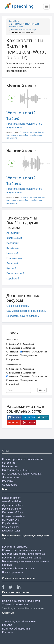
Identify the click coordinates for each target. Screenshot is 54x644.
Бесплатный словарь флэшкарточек (24, 554)
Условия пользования (15, 604)
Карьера (7, 625)
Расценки (8, 481)
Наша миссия (10, 466)
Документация (11, 477)
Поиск (42, 390)
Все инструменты (12, 572)
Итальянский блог (13, 512)
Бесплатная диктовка (15, 547)
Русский (11, 268)
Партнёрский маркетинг (16, 629)
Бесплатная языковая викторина (21, 558)
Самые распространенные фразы (26, 311)
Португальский (15, 273)
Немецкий (12, 253)
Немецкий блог (11, 520)
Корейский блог (11, 523)
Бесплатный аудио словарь (24, 30)
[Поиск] (18, 390)
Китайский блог (11, 531)
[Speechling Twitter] (12, 588)
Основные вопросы (18, 306)
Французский (14, 238)
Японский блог (11, 527)
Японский (12, 263)
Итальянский (14, 258)
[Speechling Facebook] (5, 588)
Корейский (13, 279)
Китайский (13, 248)
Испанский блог (11, 498)
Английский (13, 233)
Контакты (8, 632)
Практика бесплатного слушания (22, 550)
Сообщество (10, 485)
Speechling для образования (19, 621)
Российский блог (12, 509)
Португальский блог (14, 516)
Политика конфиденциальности (21, 601)
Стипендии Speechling (16, 470)
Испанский (13, 243)
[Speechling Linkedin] (20, 588)
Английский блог (12, 501)
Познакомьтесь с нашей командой (22, 474)
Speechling (14, 21)
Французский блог (13, 505)
